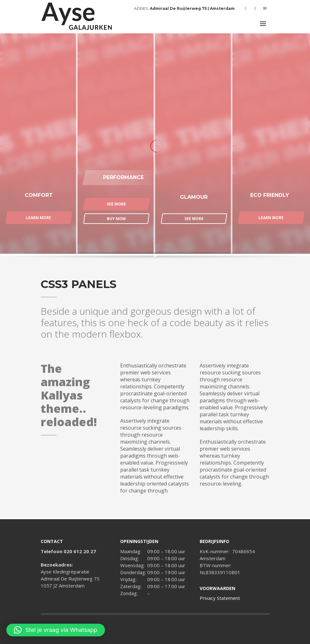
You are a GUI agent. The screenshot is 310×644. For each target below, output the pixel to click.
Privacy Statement (220, 598)
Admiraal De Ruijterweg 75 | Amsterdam (192, 8)
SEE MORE (116, 204)
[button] (56, 630)
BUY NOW (116, 219)
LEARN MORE (39, 218)
